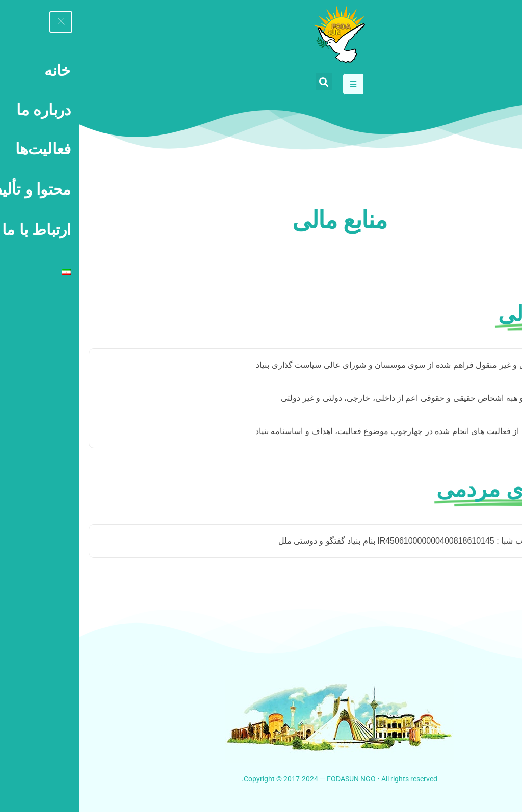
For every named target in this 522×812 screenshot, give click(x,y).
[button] (245, 82)
